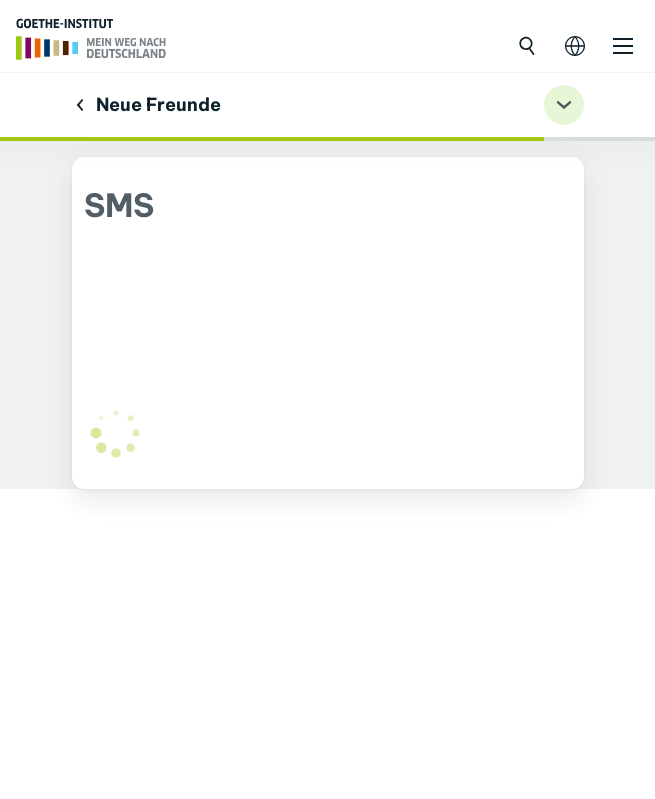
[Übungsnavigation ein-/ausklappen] (564, 105)
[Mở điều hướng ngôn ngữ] (575, 46)
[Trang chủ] (91, 46)
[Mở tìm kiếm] (527, 46)
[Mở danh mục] (623, 46)
